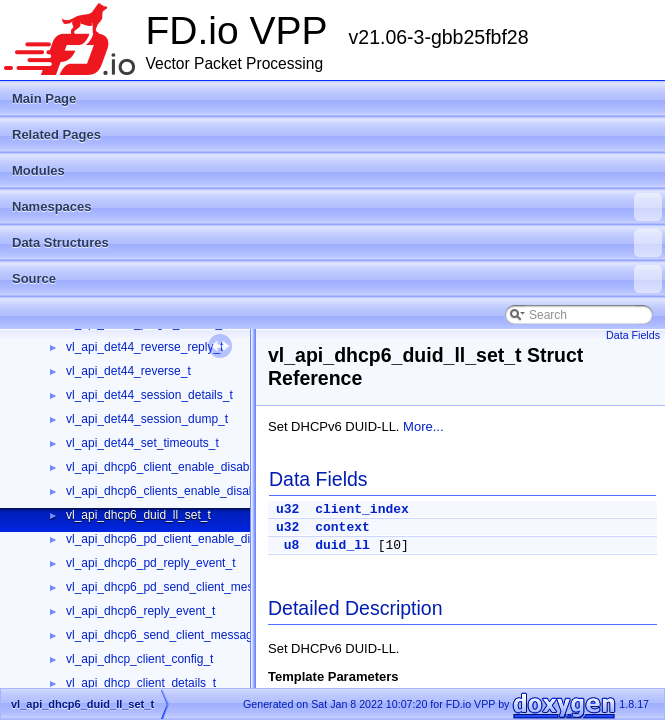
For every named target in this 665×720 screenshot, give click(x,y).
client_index (362, 509)
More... (423, 426)
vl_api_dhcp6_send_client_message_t (167, 635)
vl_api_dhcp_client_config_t (139, 659)
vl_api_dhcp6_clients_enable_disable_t (170, 491)
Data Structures (337, 243)
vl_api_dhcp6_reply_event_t (140, 611)
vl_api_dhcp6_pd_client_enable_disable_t (177, 539)
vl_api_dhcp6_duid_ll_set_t (138, 515)
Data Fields (633, 335)
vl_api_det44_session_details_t (149, 395)
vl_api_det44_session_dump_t (147, 419)
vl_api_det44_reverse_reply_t (144, 347)
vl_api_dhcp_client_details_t (141, 683)
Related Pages (56, 134)
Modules (38, 170)
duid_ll (342, 545)
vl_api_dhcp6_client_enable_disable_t (167, 467)
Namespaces (337, 207)
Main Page (44, 98)
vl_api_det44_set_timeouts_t (142, 443)
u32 (287, 509)
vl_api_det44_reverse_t (128, 371)
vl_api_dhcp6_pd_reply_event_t (150, 563)
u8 (292, 545)
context (342, 527)
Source (337, 279)
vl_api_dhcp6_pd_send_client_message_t (178, 587)
